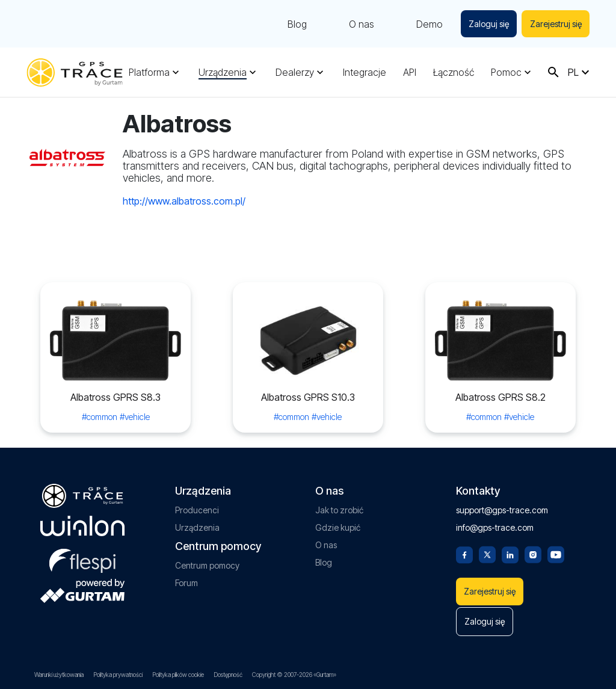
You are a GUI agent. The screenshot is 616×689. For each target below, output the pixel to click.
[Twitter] (487, 551)
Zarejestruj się (555, 24)
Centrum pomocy (207, 562)
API (410, 72)
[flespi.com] (82, 555)
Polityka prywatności (118, 675)
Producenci (197, 507)
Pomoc (506, 72)
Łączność (454, 72)
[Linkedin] (510, 551)
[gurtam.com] (82, 523)
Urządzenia (223, 72)
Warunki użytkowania (59, 675)
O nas (360, 24)
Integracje (365, 72)
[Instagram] (533, 551)
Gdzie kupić (338, 524)
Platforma (149, 72)
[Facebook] (464, 551)
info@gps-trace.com (495, 524)
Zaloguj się (488, 24)
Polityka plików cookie (178, 675)
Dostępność (228, 675)
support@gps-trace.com (502, 507)
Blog (295, 24)
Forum (186, 580)
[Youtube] (556, 551)
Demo (428, 24)
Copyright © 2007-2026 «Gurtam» (294, 675)
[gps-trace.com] (75, 73)
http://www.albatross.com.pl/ (184, 201)
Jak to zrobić (339, 507)
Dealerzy (295, 72)
